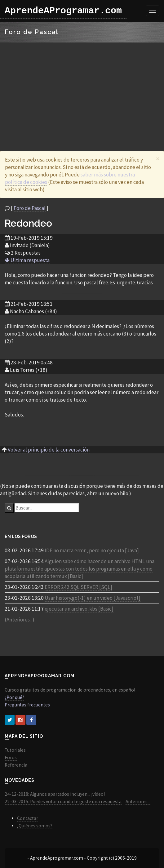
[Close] (158, 159)
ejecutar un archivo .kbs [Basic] (79, 609)
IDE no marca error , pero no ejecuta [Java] (92, 550)
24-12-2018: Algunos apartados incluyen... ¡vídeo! (55, 794)
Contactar (28, 818)
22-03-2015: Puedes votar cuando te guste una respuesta (63, 801)
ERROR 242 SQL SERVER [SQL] (78, 587)
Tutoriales (15, 750)
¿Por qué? (14, 697)
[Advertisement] (82, 89)
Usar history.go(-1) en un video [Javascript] (93, 598)
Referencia (16, 765)
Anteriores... (138, 801)
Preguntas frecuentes (27, 705)
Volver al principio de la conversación (49, 450)
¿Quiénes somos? (35, 826)
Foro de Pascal (30, 208)
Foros (11, 757)
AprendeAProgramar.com (63, 11)
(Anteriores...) (20, 620)
